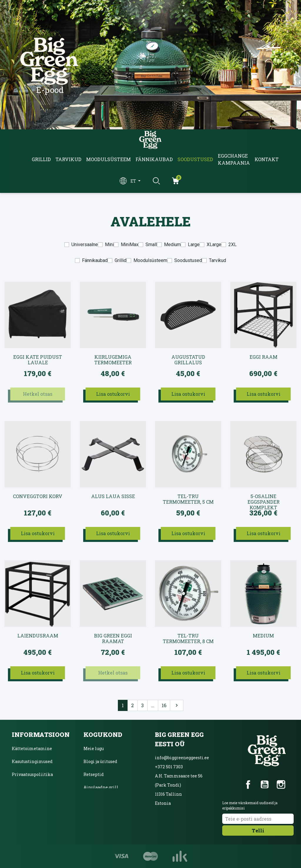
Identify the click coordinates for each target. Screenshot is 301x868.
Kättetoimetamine (32, 748)
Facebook (248, 784)
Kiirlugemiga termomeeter (113, 360)
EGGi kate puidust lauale (38, 360)
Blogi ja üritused (100, 761)
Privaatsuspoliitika (32, 774)
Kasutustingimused (32, 761)
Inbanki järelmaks (32, 787)
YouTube (265, 784)
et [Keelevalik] (134, 181)
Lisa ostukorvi (113, 394)
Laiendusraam (38, 636)
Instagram (281, 784)
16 (164, 705)
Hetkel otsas (38, 394)
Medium (263, 636)
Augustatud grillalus (188, 360)
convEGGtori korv (38, 496)
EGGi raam (264, 357)
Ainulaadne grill (101, 787)
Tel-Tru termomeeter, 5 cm (188, 499)
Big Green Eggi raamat (113, 639)
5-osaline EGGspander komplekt (264, 499)
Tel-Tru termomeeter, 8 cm (188, 639)
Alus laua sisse (113, 496)
